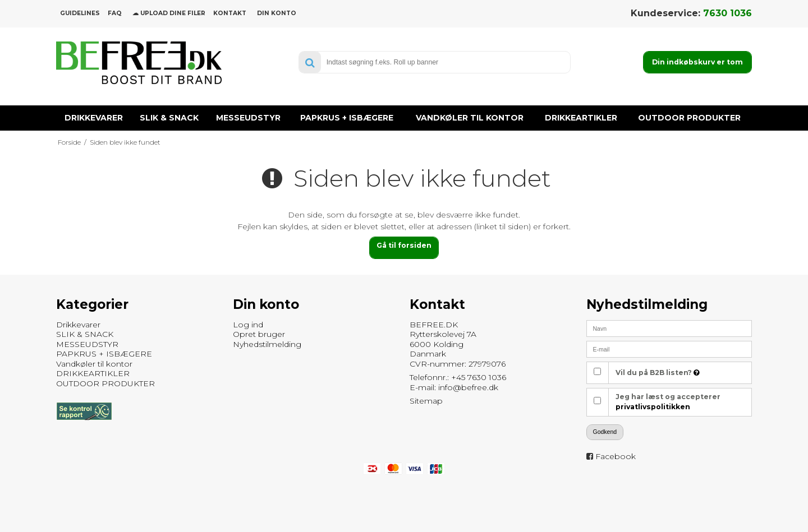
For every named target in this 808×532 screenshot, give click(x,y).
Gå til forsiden (404, 245)
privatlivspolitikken (653, 407)
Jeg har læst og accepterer (668, 402)
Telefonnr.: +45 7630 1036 (458, 377)
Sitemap (426, 401)
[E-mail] (669, 349)
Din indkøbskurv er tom (697, 62)
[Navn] (669, 328)
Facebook (616, 456)
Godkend (605, 432)
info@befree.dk (468, 387)
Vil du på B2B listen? (658, 373)
